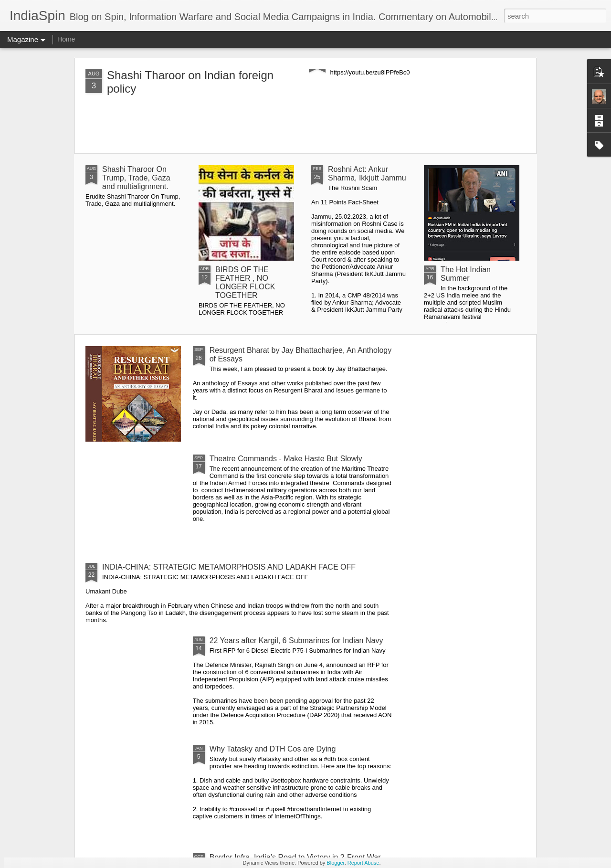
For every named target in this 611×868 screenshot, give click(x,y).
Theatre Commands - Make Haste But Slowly (286, 459)
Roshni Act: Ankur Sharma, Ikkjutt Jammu (367, 174)
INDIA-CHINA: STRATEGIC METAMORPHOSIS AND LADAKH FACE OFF (229, 567)
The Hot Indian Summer (466, 274)
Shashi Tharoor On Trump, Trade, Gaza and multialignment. (136, 178)
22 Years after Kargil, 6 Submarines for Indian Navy (296, 640)
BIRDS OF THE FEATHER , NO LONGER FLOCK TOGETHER (245, 282)
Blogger (335, 863)
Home (66, 39)
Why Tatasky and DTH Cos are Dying (273, 749)
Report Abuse (363, 863)
